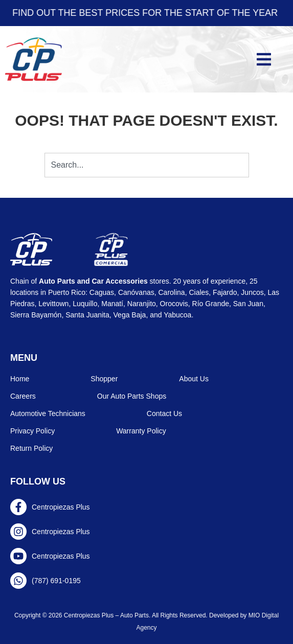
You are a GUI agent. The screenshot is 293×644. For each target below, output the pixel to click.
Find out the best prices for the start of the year (146, 13)
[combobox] (147, 165)
